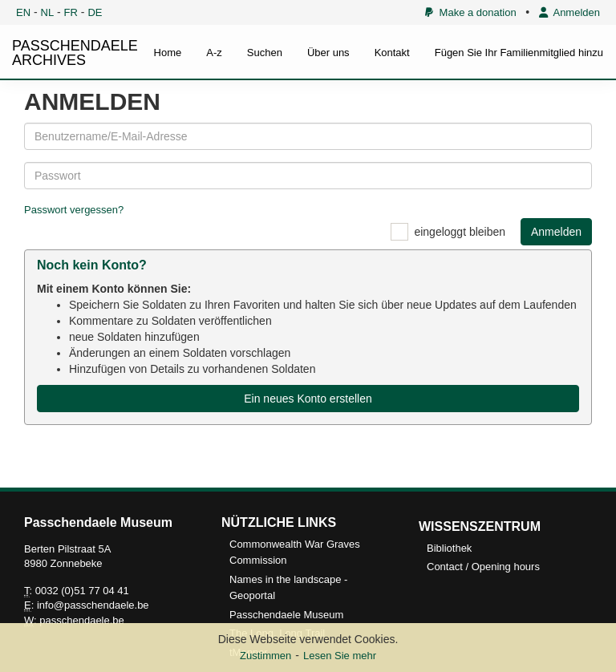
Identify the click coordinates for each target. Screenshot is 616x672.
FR (71, 12)
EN (23, 12)
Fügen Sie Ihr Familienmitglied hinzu (519, 53)
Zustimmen (265, 656)
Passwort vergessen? (74, 210)
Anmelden (569, 12)
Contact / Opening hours (483, 567)
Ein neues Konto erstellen (308, 399)
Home (168, 53)
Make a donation (470, 12)
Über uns (328, 53)
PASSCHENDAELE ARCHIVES (75, 53)
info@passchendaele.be (93, 605)
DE (95, 12)
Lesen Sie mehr (340, 656)
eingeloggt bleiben (460, 232)
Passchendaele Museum (286, 615)
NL (48, 12)
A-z (214, 53)
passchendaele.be (82, 620)
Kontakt (392, 53)
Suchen (265, 53)
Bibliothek (449, 548)
